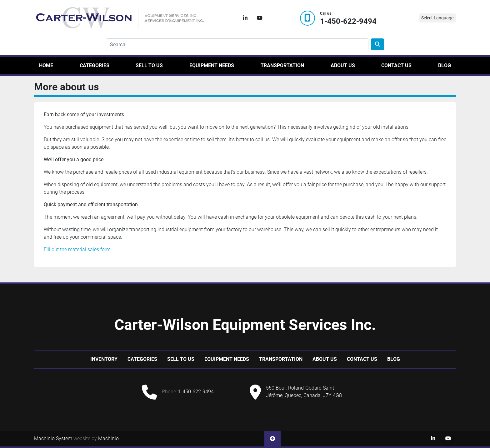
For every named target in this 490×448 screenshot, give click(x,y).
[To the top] (272, 439)
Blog (445, 65)
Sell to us (149, 65)
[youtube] (260, 18)
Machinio (108, 438)
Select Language (437, 18)
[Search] (237, 44)
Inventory (104, 359)
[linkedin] (245, 18)
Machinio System (53, 438)
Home (46, 65)
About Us (343, 65)
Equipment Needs (212, 65)
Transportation (282, 65)
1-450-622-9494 (348, 21)
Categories (95, 65)
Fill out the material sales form (77, 249)
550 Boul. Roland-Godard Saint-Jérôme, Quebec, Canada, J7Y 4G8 (304, 392)
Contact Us (396, 65)
